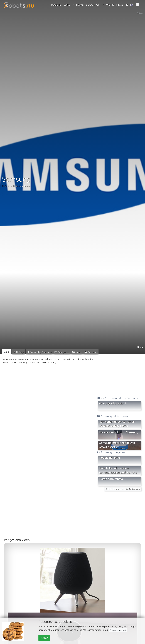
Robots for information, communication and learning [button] (118, 470)
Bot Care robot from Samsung (119, 432)
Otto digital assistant (113, 403)
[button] (138, 5)
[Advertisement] (120, 375)
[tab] (7, 352)
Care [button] (67, 5)
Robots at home (22, 186)
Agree (44, 638)
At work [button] (108, 5)
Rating (140, 13)
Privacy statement (118, 630)
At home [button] (78, 5)
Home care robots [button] (111, 479)
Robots (6, 186)
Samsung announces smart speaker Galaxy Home (117, 424)
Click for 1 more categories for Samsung (123, 489)
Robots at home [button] (110, 458)
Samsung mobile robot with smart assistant (117, 445)
